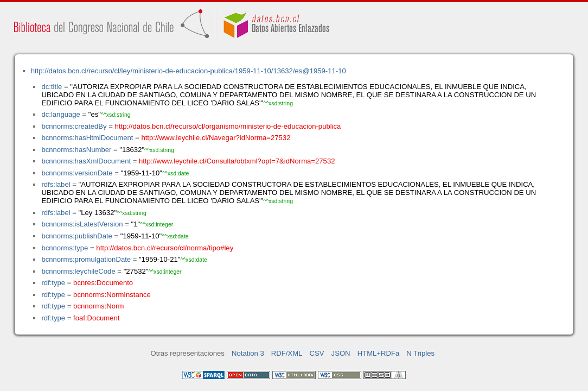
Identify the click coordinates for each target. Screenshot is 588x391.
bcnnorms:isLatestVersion (82, 224)
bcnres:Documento (103, 283)
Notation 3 (248, 353)
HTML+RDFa (379, 353)
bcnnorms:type (65, 248)
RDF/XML (287, 353)
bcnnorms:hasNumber (76, 150)
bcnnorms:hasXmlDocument (86, 161)
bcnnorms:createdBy (74, 126)
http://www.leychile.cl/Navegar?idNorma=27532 (216, 138)
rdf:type (53, 283)
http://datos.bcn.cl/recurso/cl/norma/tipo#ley (165, 248)
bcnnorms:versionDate (77, 173)
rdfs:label (56, 184)
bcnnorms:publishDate (76, 236)
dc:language (60, 114)
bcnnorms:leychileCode (78, 271)
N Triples (420, 353)
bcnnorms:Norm (98, 306)
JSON (341, 353)
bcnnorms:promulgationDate (86, 259)
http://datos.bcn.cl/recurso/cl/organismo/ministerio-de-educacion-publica (228, 126)
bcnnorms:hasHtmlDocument (87, 138)
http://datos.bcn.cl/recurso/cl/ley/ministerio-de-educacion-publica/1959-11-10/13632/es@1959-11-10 (188, 71)
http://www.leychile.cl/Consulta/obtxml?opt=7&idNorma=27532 (237, 161)
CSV (317, 353)
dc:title (52, 87)
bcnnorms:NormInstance (112, 295)
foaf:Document (96, 318)
